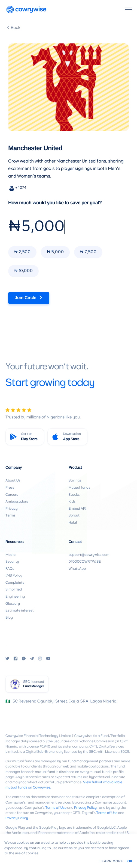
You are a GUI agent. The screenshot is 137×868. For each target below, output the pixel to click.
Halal (73, 523)
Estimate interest (20, 611)
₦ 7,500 (88, 252)
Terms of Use (56, 808)
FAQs (10, 569)
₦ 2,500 (22, 252)
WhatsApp (77, 569)
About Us (13, 481)
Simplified (14, 590)
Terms (10, 516)
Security (12, 562)
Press (10, 488)
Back (13, 28)
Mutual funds (80, 488)
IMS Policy (14, 576)
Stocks (74, 495)
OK (130, 861)
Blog (9, 618)
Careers (12, 495)
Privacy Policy (85, 808)
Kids (72, 502)
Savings (75, 481)
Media (10, 555)
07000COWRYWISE (85, 562)
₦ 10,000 (23, 271)
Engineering (15, 597)
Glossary (13, 604)
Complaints (15, 583)
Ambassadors (17, 502)
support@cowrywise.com (89, 555)
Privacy (11, 509)
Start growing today (50, 383)
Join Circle (29, 298)
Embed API (78, 509)
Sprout (74, 516)
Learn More (111, 861)
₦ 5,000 (55, 252)
